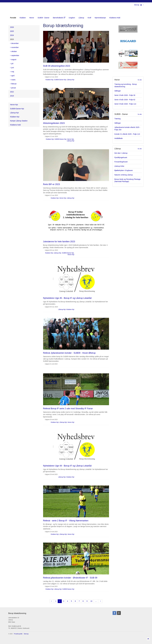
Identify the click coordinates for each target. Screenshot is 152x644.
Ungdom (72, 18)
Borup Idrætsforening (13, 10)
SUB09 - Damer (44, 18)
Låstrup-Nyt (71, 80)
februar (13, 84)
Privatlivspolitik (18, 634)
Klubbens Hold (115, 18)
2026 (12, 27)
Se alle (140, 80)
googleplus (119, 613)
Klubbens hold (15, 125)
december (14, 43)
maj (12, 72)
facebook (114, 613)
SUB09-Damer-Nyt (60, 80)
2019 (12, 96)
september (15, 55)
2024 (12, 35)
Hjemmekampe (100, 18)
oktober (13, 51)
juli (12, 64)
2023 (12, 39)
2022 (12, 92)
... (96, 601)
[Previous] (52, 601)
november (14, 47)
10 (91, 601)
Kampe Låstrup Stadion (19, 121)
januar (13, 88)
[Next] (100, 601)
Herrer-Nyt (71, 139)
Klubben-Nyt (50, 80)
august (13, 59)
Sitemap (137, 5)
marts (13, 80)
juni (12, 68)
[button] (142, 5)
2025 (12, 31)
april (12, 76)
